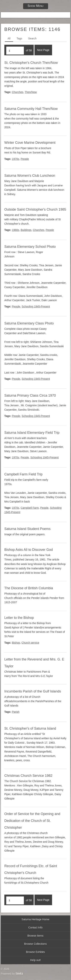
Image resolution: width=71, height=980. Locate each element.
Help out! (35, 960)
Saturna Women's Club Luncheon (30, 176)
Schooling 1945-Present (36, 306)
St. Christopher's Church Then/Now (31, 63)
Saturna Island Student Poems (27, 529)
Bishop (16, 643)
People (25, 159)
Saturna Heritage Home (35, 919)
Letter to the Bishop (19, 618)
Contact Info (35, 928)
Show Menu (36, 6)
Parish (16, 712)
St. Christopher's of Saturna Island (30, 728)
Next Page (43, 50)
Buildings (26, 230)
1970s (16, 159)
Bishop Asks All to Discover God (29, 550)
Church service (30, 643)
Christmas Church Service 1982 (28, 776)
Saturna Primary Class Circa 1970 (30, 395)
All (9, 38)
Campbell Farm (30, 508)
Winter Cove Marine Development (30, 143)
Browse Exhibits (35, 952)
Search (32, 38)
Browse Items (35, 936)
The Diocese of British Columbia (29, 588)
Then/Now (31, 92)
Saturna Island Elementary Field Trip (32, 433)
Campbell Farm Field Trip (23, 474)
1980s (16, 230)
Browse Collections (35, 944)
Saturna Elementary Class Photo (29, 323)
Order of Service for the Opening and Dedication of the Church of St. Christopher (32, 821)
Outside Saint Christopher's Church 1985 (35, 209)
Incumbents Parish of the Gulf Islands (33, 691)
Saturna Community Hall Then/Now (31, 109)
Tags (19, 38)
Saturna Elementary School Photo (30, 247)
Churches (18, 92)
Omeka (19, 974)
